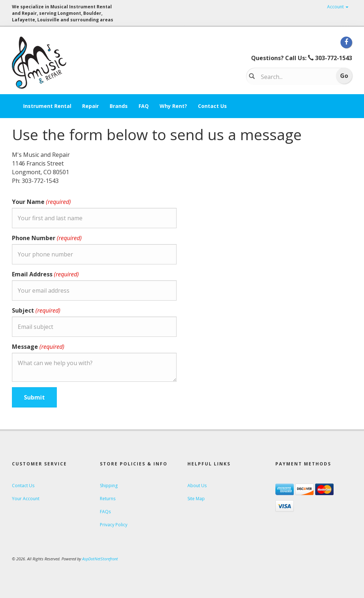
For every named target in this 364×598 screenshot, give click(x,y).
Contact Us (212, 106)
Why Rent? (173, 106)
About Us (197, 486)
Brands (119, 106)
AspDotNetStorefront (100, 559)
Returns (108, 499)
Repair (90, 106)
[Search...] (295, 77)
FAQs (105, 512)
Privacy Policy (114, 525)
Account (338, 7)
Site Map (196, 499)
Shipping (109, 486)
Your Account (26, 499)
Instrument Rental (47, 106)
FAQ (144, 106)
